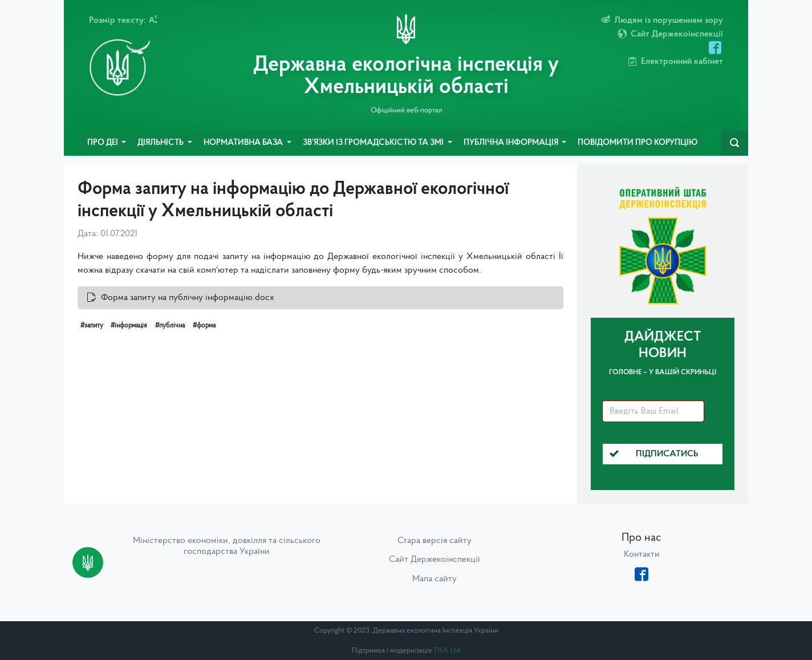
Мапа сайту (435, 579)
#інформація (129, 326)
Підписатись (654, 454)
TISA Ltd (447, 651)
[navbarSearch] (734, 143)
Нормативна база (244, 143)
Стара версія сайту (435, 541)
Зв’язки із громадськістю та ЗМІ (374, 143)
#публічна (170, 326)
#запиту (92, 326)
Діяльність (161, 143)
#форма (204, 326)
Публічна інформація (512, 143)
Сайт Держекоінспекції (435, 560)
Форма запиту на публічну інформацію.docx (188, 298)
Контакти (642, 554)
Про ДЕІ (103, 143)
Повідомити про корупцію (638, 143)
